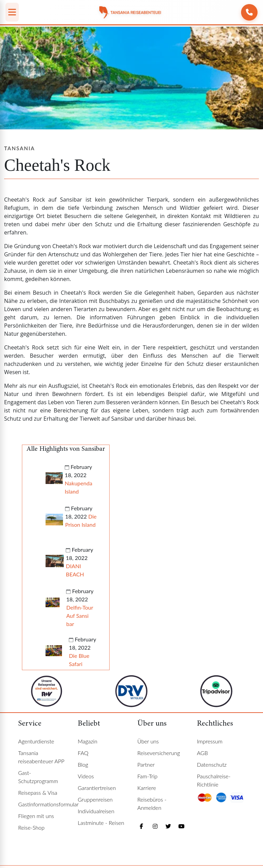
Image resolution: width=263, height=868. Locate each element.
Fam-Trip (147, 776)
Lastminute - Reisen (101, 823)
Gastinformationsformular (48, 804)
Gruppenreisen (95, 799)
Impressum (210, 741)
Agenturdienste (36, 741)
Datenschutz (212, 764)
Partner (146, 764)
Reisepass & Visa (38, 793)
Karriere (147, 788)
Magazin (87, 741)
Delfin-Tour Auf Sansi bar (79, 616)
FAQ (83, 753)
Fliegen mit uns (36, 816)
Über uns (148, 741)
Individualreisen (96, 811)
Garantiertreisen (97, 788)
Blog (83, 764)
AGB (202, 753)
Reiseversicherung (159, 753)
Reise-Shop (31, 827)
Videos (86, 776)
